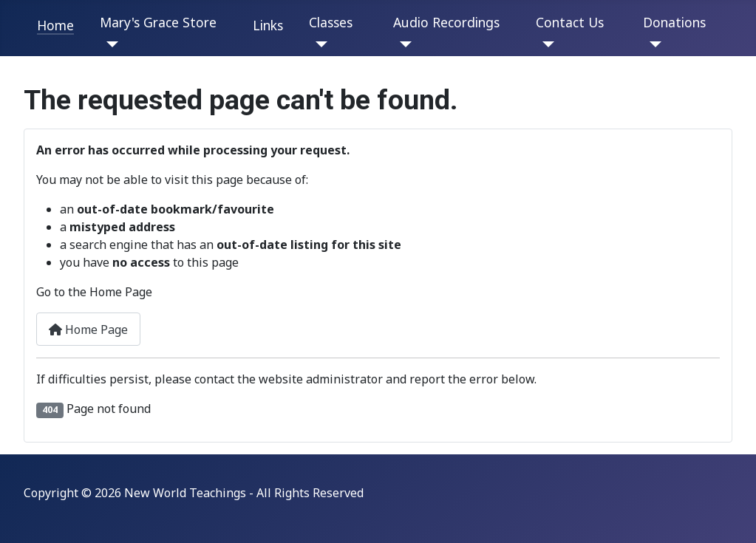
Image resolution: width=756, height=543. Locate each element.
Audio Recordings (446, 22)
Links (268, 25)
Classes (331, 22)
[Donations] (652, 44)
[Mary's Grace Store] (109, 44)
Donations (674, 22)
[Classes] (318, 44)
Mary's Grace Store (158, 22)
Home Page (88, 329)
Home (55, 25)
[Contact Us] (545, 44)
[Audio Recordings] (402, 44)
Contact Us (570, 22)
